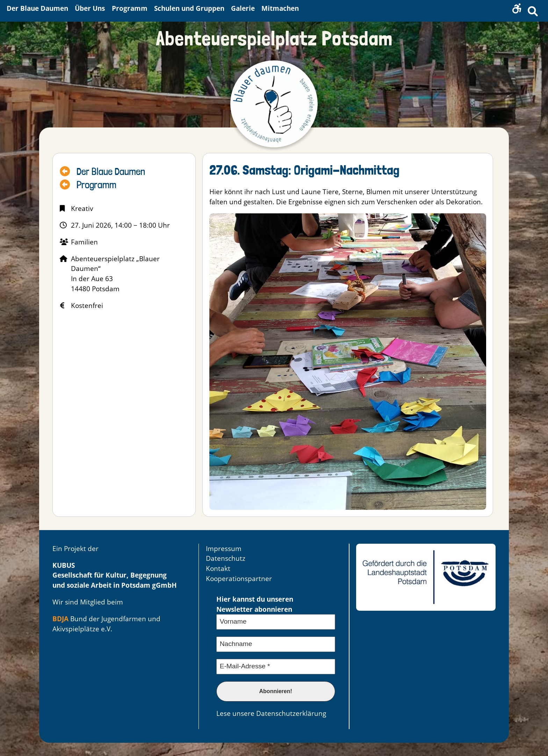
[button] (517, 9)
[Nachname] (276, 644)
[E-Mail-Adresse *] (276, 667)
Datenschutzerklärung (291, 713)
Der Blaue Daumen (111, 172)
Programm (96, 185)
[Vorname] (276, 622)
